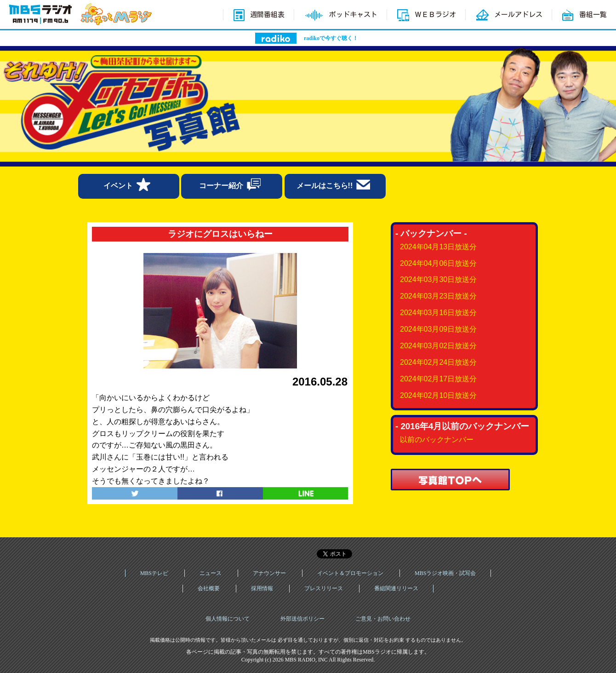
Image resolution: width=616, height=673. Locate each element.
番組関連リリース (396, 588)
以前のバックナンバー (437, 440)
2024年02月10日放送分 (438, 395)
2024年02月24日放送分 (438, 362)
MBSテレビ (154, 573)
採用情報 (262, 588)
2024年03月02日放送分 (438, 346)
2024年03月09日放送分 (438, 329)
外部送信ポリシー (302, 619)
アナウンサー (269, 573)
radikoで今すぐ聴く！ (331, 38)
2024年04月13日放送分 (438, 247)
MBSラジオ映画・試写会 (445, 573)
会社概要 (209, 588)
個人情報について (228, 619)
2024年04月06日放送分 (438, 263)
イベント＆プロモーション (350, 573)
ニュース (211, 573)
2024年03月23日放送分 (438, 296)
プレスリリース (324, 588)
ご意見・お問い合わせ (383, 619)
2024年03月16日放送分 (438, 313)
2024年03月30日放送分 (438, 279)
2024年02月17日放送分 (438, 379)
